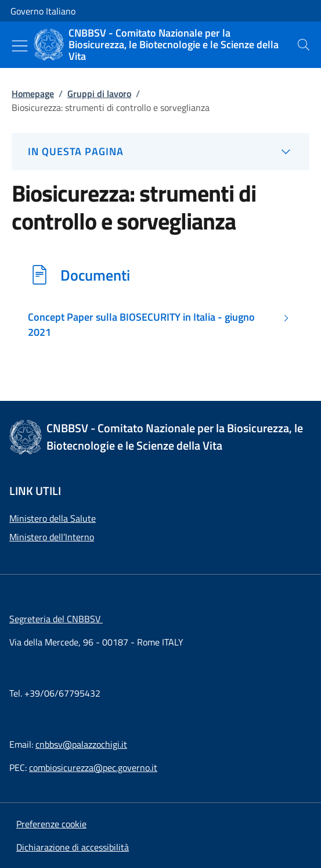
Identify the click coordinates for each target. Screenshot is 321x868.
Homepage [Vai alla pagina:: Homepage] (33, 94)
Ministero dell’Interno (52, 537)
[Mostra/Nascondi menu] (20, 46)
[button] (51, 824)
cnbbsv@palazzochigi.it (81, 744)
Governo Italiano (43, 11)
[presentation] (304, 45)
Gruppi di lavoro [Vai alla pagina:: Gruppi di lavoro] (99, 94)
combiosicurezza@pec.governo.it (93, 767)
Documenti (95, 275)
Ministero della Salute (53, 518)
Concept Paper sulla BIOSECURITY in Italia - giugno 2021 (141, 325)
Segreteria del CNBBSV (56, 619)
